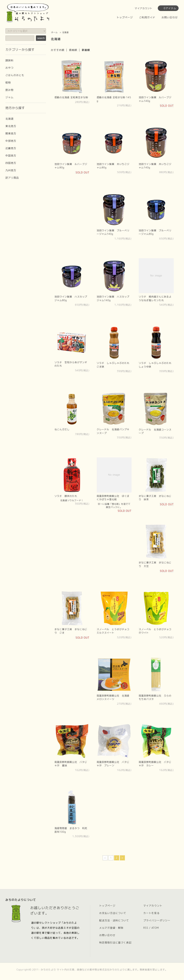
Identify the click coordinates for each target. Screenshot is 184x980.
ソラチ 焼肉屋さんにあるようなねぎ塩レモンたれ (155, 298)
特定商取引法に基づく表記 (115, 942)
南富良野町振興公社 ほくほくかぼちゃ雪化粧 (113, 498)
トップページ (125, 17)
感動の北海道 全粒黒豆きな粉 (71, 97)
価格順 (73, 50)
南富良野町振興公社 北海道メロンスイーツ (113, 697)
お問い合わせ (170, 17)
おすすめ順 (58, 50)
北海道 (65, 32)
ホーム (54, 32)
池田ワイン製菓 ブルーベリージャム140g (113, 232)
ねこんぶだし (62, 429)
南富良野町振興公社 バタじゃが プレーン (113, 764)
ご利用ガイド (147, 17)
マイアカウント (144, 8)
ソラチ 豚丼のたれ (66, 496)
